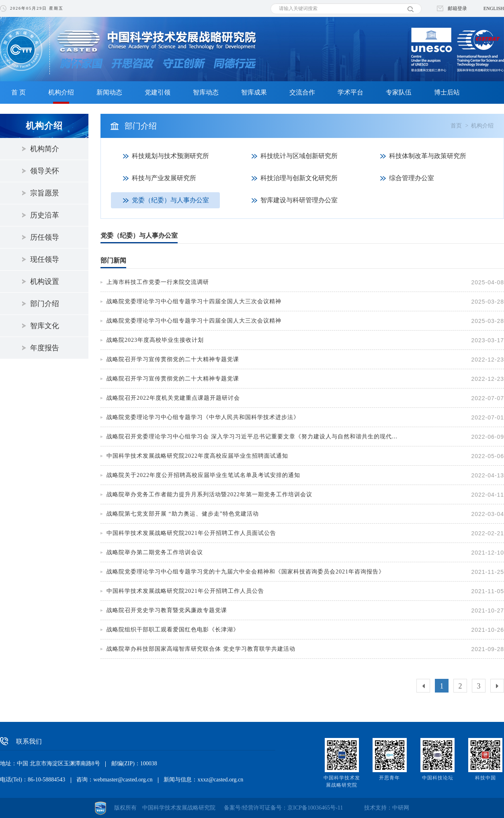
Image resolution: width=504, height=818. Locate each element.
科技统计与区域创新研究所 (299, 156)
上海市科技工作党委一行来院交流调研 (158, 282)
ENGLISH (494, 8)
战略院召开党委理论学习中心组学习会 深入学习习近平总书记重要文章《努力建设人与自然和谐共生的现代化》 (254, 437)
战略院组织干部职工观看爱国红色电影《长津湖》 (173, 630)
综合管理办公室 (412, 178)
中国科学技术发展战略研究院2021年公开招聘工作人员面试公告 (191, 533)
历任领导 (45, 237)
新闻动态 (109, 92)
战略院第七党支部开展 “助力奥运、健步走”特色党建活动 (183, 514)
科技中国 (486, 778)
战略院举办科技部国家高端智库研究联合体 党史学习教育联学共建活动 (201, 649)
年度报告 (45, 348)
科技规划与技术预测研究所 (170, 156)
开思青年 (389, 778)
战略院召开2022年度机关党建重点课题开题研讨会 (173, 398)
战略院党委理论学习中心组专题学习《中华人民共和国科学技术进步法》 (203, 417)
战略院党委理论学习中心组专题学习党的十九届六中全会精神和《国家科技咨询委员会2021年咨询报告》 (246, 572)
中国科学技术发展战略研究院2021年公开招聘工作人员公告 (185, 591)
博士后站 (447, 92)
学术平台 (350, 92)
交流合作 (302, 92)
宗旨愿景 (45, 193)
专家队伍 (399, 92)
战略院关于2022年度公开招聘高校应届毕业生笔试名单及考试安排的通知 (203, 475)
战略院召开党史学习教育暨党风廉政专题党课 (167, 610)
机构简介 (45, 149)
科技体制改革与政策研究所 (428, 156)
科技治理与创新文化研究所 (299, 178)
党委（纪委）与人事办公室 (170, 200)
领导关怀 (45, 171)
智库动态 (206, 92)
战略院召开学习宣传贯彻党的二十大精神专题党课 (173, 359)
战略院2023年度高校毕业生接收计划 (155, 340)
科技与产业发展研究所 (164, 178)
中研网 (401, 808)
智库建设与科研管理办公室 (299, 200)
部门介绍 (45, 304)
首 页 (18, 92)
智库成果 (254, 92)
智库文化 (45, 326)
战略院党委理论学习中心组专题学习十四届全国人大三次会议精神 (194, 301)
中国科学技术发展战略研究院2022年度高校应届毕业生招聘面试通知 (197, 456)
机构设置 (45, 282)
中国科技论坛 (438, 778)
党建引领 (158, 92)
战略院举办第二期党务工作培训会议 (155, 552)
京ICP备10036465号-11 (315, 808)
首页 (456, 126)
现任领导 (45, 259)
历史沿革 (45, 215)
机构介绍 (61, 92)
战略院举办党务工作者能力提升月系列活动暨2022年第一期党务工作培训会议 (209, 494)
